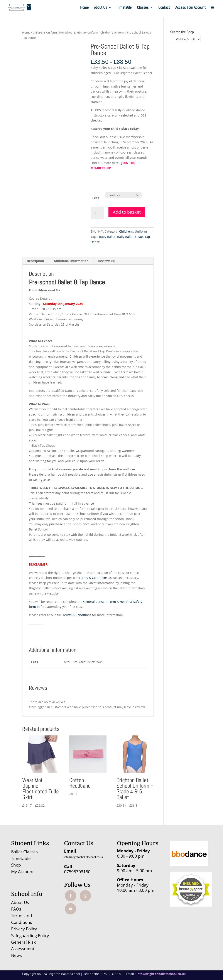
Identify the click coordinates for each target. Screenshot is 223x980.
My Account (22, 872)
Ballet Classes (24, 852)
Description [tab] (35, 261)
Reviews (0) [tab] (107, 261)
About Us (101, 8)
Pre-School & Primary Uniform (79, 32)
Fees (96, 198)
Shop (16, 865)
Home (84, 8)
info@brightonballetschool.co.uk (83, 857)
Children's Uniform (45, 32)
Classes (143, 8)
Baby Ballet (107, 237)
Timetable (124, 8)
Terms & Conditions (93, 578)
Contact (164, 8)
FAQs (16, 909)
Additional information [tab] (71, 261)
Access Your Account (190, 8)
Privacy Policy (24, 929)
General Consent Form (100, 602)
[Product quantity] (97, 213)
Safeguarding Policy (30, 936)
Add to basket (127, 212)
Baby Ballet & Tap (130, 237)
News (16, 955)
